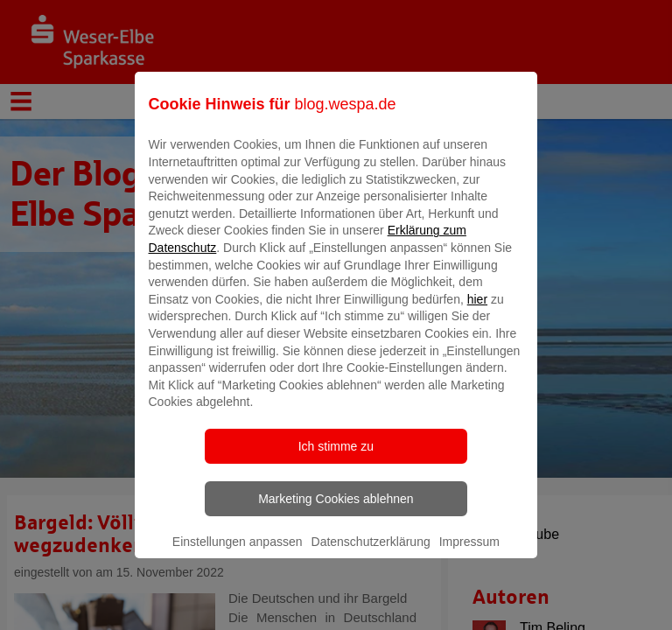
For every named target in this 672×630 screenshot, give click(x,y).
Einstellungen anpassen (238, 554)
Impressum (469, 554)
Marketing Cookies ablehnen (336, 511)
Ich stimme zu (336, 458)
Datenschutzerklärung (371, 554)
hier (477, 311)
